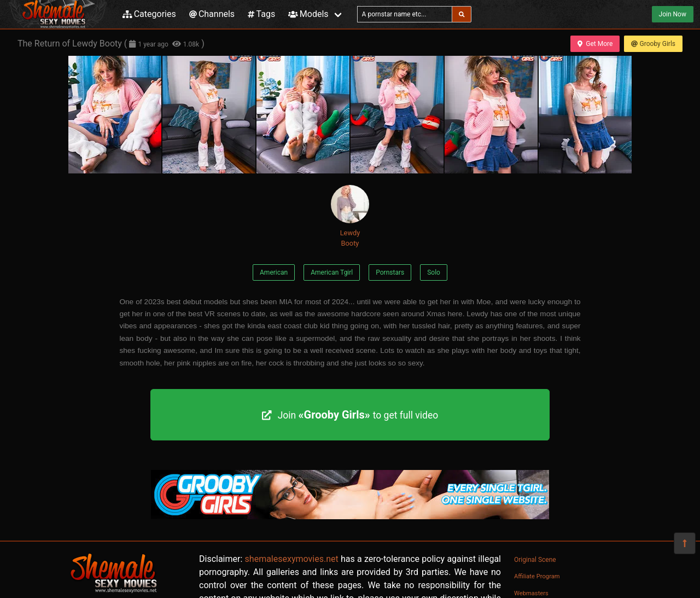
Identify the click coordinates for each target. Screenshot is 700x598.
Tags (261, 14)
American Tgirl (332, 272)
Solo (434, 272)
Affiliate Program (537, 576)
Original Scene (535, 560)
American (274, 272)
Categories (149, 14)
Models (308, 14)
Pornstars (390, 272)
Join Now (673, 14)
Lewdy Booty (350, 216)
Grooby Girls (653, 44)
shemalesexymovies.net (292, 559)
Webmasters (531, 593)
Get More (595, 44)
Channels (212, 14)
